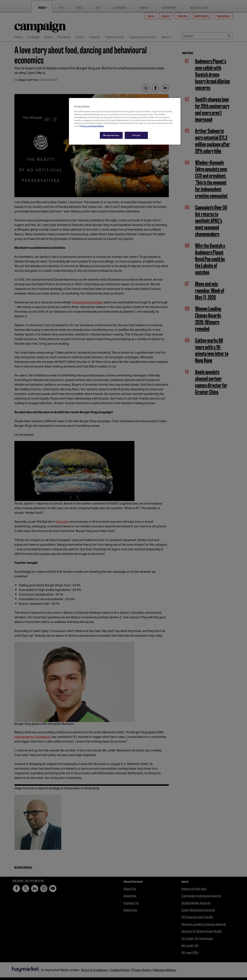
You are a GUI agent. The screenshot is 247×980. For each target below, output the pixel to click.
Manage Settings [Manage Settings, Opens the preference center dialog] (111, 135)
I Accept (136, 135)
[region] (125, 121)
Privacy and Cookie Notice (92, 126)
